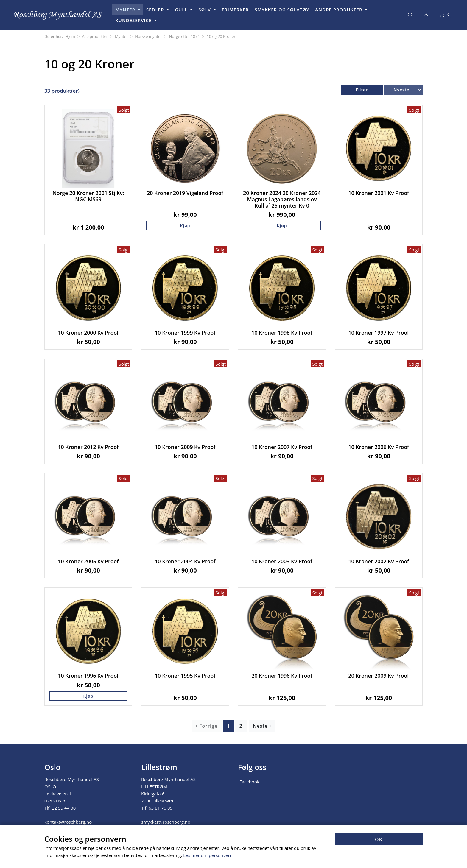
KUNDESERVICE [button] (134, 20)
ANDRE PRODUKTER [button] (339, 10)
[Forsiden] (58, 15)
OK (379, 840)
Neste (262, 726)
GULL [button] (182, 10)
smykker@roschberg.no (166, 822)
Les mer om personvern (208, 855)
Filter (362, 90)
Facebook (249, 782)
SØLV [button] (205, 10)
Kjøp (185, 226)
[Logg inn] (426, 15)
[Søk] (410, 15)
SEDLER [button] (156, 10)
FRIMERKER (235, 10)
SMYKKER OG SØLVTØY (282, 10)
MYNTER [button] (126, 10)
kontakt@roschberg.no (68, 822)
